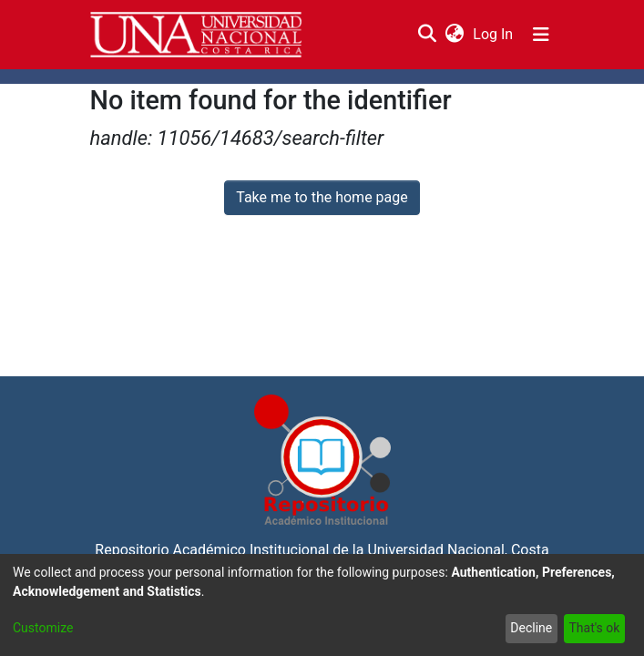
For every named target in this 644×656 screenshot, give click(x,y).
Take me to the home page (322, 197)
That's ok (594, 628)
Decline (531, 628)
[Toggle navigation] (541, 35)
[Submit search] (428, 35)
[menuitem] (455, 35)
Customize (43, 628)
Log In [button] (494, 34)
